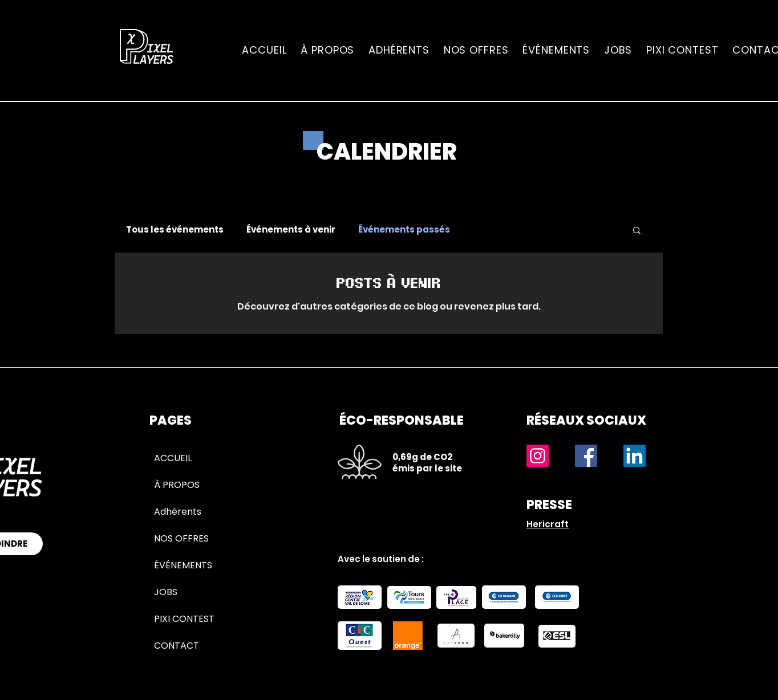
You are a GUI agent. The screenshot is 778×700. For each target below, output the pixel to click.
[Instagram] (538, 456)
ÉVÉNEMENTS (183, 565)
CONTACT (177, 646)
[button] (637, 231)
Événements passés (404, 230)
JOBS (166, 592)
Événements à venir (291, 230)
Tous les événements (175, 230)
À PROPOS (177, 485)
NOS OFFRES (181, 538)
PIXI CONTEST (184, 619)
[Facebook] (586, 456)
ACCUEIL (173, 458)
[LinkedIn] (635, 456)
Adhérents (178, 512)
